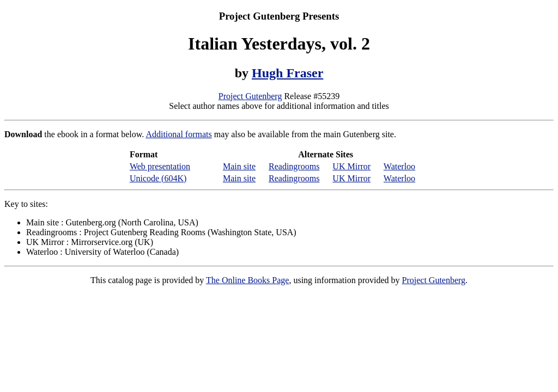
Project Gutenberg (250, 96)
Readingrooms (294, 166)
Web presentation (160, 166)
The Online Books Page (247, 280)
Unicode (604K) (158, 178)
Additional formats (178, 134)
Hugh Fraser (287, 73)
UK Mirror (351, 166)
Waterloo (399, 166)
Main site (239, 166)
